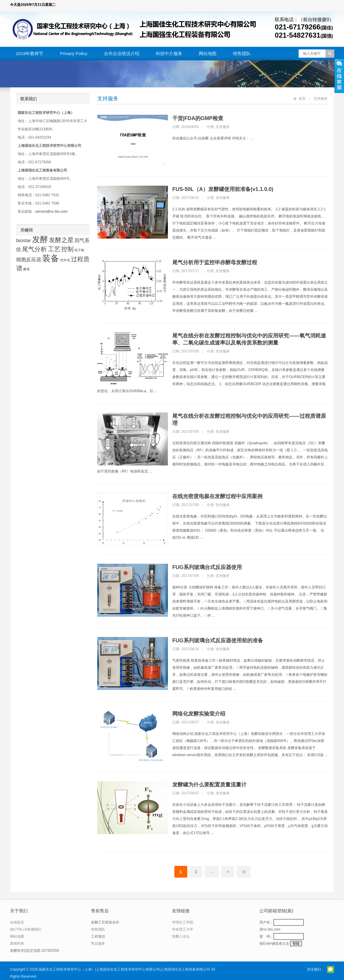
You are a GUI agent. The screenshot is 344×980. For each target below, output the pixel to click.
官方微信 (330, 969)
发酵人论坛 (181, 936)
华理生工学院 (183, 922)
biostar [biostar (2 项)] (24, 241)
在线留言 (17, 922)
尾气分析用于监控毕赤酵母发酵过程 (215, 262)
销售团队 (242, 53)
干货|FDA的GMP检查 (198, 118)
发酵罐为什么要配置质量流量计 (209, 785)
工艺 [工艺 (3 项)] (54, 249)
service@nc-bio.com (51, 212)
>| (244, 872)
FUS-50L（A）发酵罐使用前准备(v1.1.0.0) (223, 189)
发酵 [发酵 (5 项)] (40, 239)
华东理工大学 (183, 929)
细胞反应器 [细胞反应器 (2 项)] (29, 260)
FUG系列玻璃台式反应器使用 (207, 567)
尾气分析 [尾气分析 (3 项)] (34, 249)
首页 (302, 99)
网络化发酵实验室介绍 (199, 714)
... (212, 872)
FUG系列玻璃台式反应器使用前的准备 (218, 640)
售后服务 (98, 944)
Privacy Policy (73, 53)
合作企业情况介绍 (122, 53)
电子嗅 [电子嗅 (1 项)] (79, 250)
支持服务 (108, 99)
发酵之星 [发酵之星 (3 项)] (61, 240)
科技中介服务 (169, 53)
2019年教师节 (30, 53)
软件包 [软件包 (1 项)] (65, 260)
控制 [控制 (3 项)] (67, 249)
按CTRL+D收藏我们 (26, 929)
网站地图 (208, 53)
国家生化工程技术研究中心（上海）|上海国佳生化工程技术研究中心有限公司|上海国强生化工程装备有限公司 (124, 969)
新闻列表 (17, 944)
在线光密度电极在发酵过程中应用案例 (217, 496)
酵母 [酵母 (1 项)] (27, 269)
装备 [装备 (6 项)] (51, 258)
